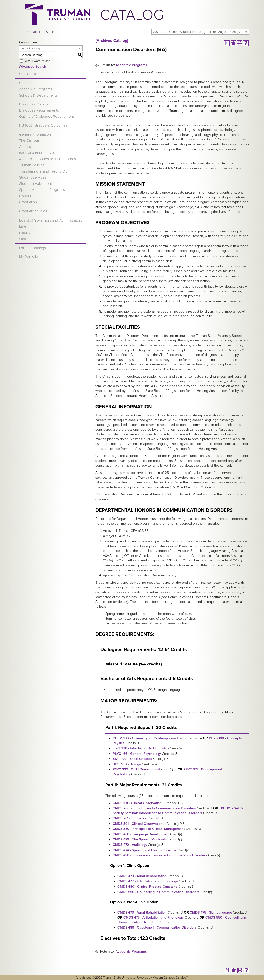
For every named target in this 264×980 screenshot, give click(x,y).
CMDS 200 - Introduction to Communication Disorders (154, 808)
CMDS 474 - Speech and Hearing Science (144, 850)
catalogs (86, 978)
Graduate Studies (33, 211)
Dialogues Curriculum (36, 104)
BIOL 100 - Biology (127, 764)
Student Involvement (35, 184)
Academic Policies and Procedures (48, 159)
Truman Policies (32, 165)
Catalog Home (31, 74)
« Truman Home (41, 31)
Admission (27, 147)
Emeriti (25, 226)
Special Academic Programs (42, 190)
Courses (26, 83)
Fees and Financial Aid (37, 153)
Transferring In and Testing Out (44, 171)
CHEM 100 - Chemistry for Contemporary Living (149, 738)
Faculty (25, 233)
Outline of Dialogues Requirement (46, 117)
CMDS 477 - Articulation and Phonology (148, 881)
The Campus (29, 140)
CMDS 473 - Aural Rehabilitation (142, 876)
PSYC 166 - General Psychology (137, 754)
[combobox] (200, 32)
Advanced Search (33, 66)
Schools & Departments (38, 95)
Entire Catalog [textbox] (30, 48)
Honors (25, 196)
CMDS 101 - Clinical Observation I (138, 803)
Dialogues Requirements (39, 110)
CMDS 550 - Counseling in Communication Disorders (158, 892)
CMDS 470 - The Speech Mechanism (141, 839)
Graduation (28, 202)
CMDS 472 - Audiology (130, 845)
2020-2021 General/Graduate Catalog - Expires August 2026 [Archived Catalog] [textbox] (201, 32)
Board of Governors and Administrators (51, 220)
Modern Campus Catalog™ (170, 978)
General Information (35, 134)
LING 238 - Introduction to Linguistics (141, 748)
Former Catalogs (32, 248)
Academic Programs (36, 89)
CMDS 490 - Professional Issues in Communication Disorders (160, 855)
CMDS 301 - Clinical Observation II (139, 824)
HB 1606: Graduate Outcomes (43, 125)
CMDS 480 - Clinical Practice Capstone (148, 887)
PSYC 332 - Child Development (136, 769)
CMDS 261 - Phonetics (130, 818)
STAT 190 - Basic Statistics (132, 759)
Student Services (33, 177)
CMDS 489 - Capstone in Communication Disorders (157, 927)
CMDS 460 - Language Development (141, 834)
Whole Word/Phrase (37, 61)
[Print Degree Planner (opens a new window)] (227, 43)
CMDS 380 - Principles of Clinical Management (149, 829)
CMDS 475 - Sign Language (211, 913)
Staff (23, 239)
